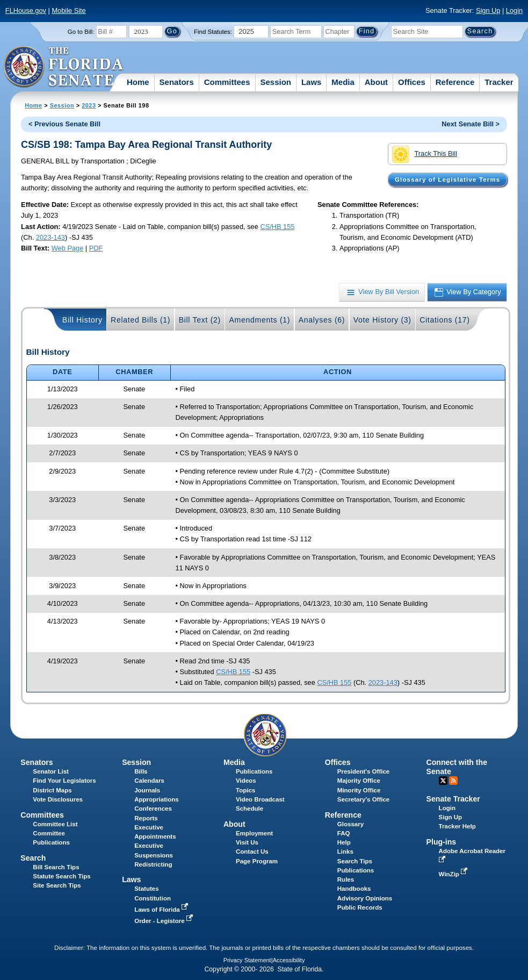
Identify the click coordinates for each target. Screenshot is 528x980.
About (376, 82)
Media (343, 82)
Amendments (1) (259, 320)
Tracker (499, 82)
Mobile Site (68, 10)
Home (138, 82)
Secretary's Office (363, 799)
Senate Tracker (453, 799)
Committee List (55, 824)
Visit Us (247, 842)
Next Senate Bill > (471, 124)
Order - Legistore (165, 921)
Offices (412, 82)
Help (344, 842)
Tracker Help (457, 826)
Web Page (68, 248)
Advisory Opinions (365, 898)
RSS (453, 781)
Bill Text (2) (200, 320)
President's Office (363, 771)
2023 (89, 105)
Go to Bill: (81, 32)
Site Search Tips (57, 885)
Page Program (257, 861)
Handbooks (354, 889)
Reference (455, 82)
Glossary (350, 824)
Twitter (443, 781)
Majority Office (359, 781)
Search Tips (355, 861)
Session (276, 82)
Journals (147, 790)
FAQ (344, 833)
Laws (312, 82)
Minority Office (359, 790)
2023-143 (50, 237)
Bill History (82, 320)
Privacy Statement (247, 960)
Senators (177, 82)
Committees (227, 82)
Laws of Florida (162, 910)
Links (345, 852)
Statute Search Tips (62, 876)
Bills (141, 771)
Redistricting (153, 864)
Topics (245, 790)
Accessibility (289, 960)
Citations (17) (444, 320)
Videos (246, 781)
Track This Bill (425, 154)
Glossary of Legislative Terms (447, 180)
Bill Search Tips (56, 867)
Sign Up (488, 10)
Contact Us (252, 852)
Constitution (153, 898)
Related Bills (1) (140, 320)
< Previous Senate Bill (64, 124)
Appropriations (157, 799)
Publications (254, 771)
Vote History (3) (382, 320)
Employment (254, 833)
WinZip (454, 874)
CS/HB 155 (277, 227)
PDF (96, 248)
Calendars (149, 781)
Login (514, 10)
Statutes (146, 889)
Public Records (360, 907)
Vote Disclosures (58, 799)
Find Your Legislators (64, 781)
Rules (346, 879)
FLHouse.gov (26, 10)
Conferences (153, 809)
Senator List (51, 771)
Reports (146, 818)
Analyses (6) (322, 320)
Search (33, 858)
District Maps (52, 790)
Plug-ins (442, 842)
